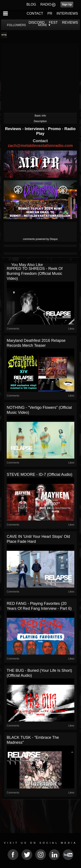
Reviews (14, 129)
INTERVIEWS (67, 13)
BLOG (31, 4)
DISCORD (37, 23)
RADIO (46, 4)
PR (50, 13)
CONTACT (35, 13)
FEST (53, 23)
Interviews (35, 129)
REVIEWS (70, 23)
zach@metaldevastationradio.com (40, 145)
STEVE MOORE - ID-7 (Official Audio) (40, 474)
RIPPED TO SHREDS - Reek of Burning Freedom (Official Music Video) (35, 274)
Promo (55, 129)
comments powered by (40, 239)
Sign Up (67, 5)
